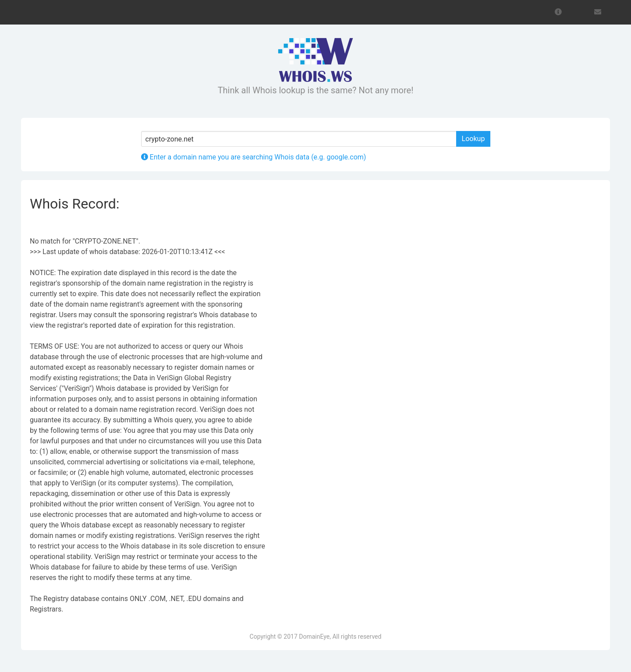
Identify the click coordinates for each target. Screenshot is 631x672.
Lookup (473, 139)
